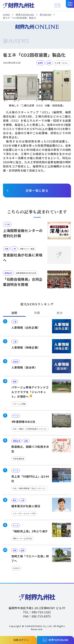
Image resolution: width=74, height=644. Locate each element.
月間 (37, 313)
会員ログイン (21, 640)
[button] (70, 4)
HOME (7, 14)
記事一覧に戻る (37, 190)
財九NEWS (46, 14)
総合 (60, 313)
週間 (14, 313)
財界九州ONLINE (25, 14)
